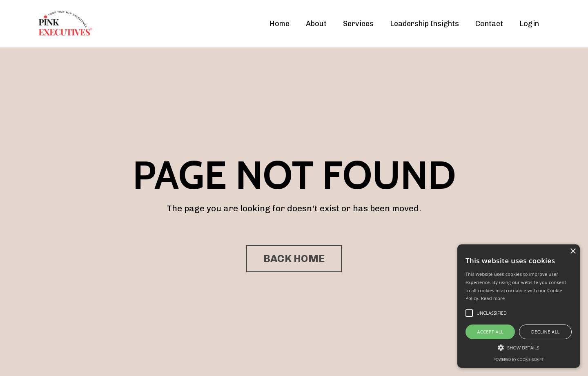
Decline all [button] (546, 332)
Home (280, 24)
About (316, 24)
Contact (489, 24)
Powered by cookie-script (519, 359)
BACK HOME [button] (294, 258)
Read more (493, 298)
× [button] (573, 252)
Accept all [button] (490, 332)
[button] (519, 347)
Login (529, 24)
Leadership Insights (424, 24)
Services (358, 24)
